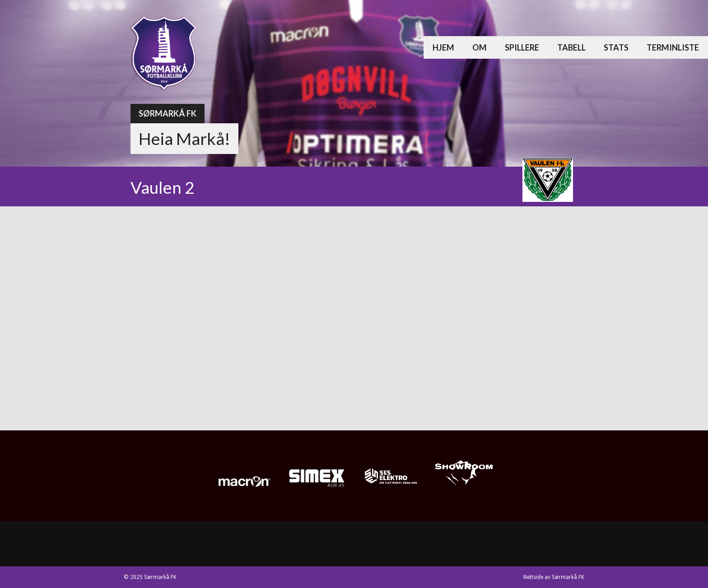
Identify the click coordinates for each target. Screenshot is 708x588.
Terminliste (673, 47)
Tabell (571, 47)
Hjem (443, 47)
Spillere (522, 47)
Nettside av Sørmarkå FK (554, 577)
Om (480, 47)
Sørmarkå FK (168, 113)
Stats (616, 47)
